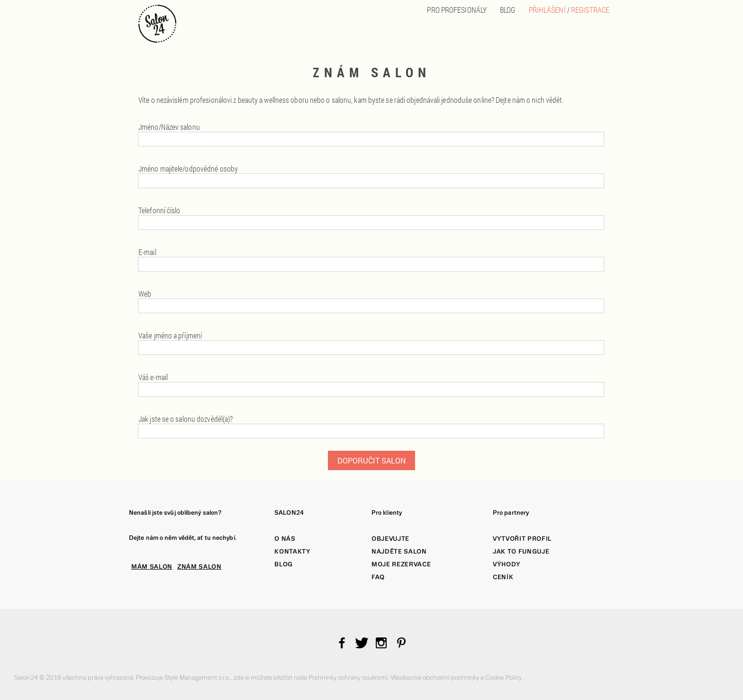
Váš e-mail (153, 377)
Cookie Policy (504, 677)
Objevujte (390, 539)
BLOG (507, 10)
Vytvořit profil (522, 539)
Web (145, 294)
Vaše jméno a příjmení (170, 335)
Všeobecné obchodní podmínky (435, 677)
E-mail (147, 252)
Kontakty (292, 551)
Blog (284, 564)
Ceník (503, 577)
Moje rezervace (401, 564)
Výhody (507, 564)
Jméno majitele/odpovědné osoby (188, 168)
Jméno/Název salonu (169, 127)
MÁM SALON (152, 567)
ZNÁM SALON (199, 567)
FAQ (378, 577)
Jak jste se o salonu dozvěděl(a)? (186, 419)
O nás (285, 539)
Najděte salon (399, 551)
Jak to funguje (521, 551)
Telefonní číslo (159, 210)
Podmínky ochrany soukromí (348, 677)
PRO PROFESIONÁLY (457, 10)
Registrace (590, 10)
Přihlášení (547, 10)
